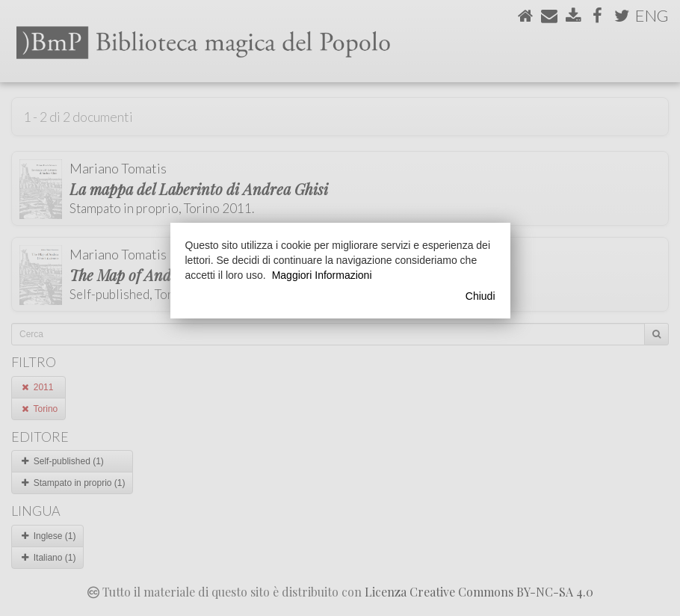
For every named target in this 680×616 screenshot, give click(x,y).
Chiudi (480, 296)
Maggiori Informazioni (322, 275)
